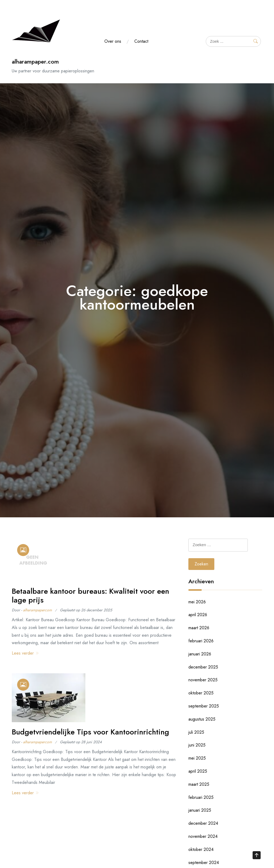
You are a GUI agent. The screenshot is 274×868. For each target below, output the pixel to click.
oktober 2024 (201, 849)
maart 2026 (199, 628)
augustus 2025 (202, 719)
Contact (141, 41)
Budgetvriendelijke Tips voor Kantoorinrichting (90, 732)
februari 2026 (201, 641)
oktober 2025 (201, 693)
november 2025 (203, 680)
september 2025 (204, 706)
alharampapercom (37, 610)
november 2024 (203, 836)
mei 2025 (197, 758)
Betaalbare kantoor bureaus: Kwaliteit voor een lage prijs (90, 596)
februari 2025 (201, 797)
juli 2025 (196, 732)
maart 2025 (199, 784)
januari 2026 (200, 654)
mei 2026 (197, 602)
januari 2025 (200, 810)
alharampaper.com (35, 62)
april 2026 (198, 615)
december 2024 (203, 823)
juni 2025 (197, 745)
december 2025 (203, 667)
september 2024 (204, 863)
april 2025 (198, 771)
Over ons (113, 41)
